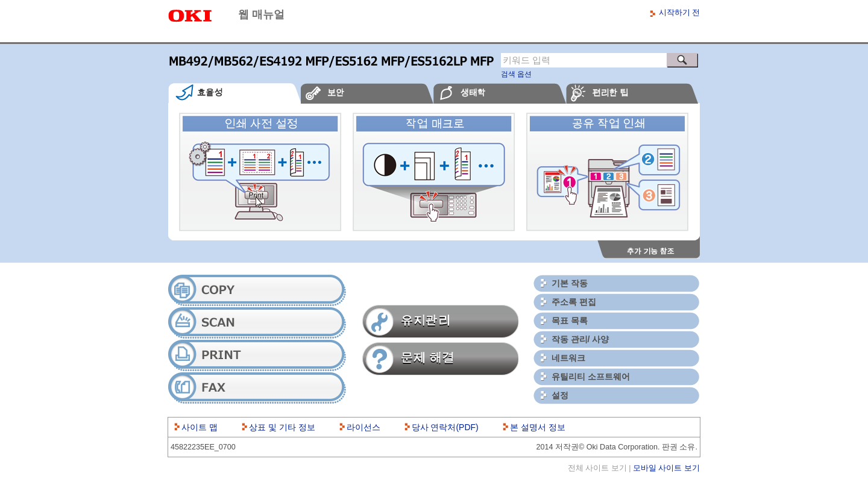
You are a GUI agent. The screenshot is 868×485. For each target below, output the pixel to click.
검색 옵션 (516, 74)
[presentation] (234, 93)
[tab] (234, 93)
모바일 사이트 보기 (666, 468)
